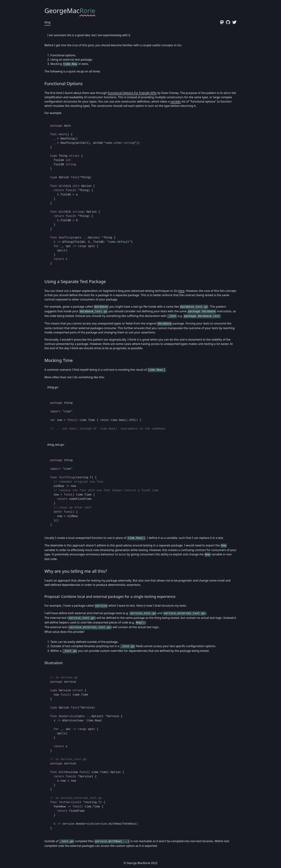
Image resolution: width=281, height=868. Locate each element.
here (181, 291)
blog (47, 22)
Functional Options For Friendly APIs (132, 93)
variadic (176, 101)
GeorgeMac (70, 11)
